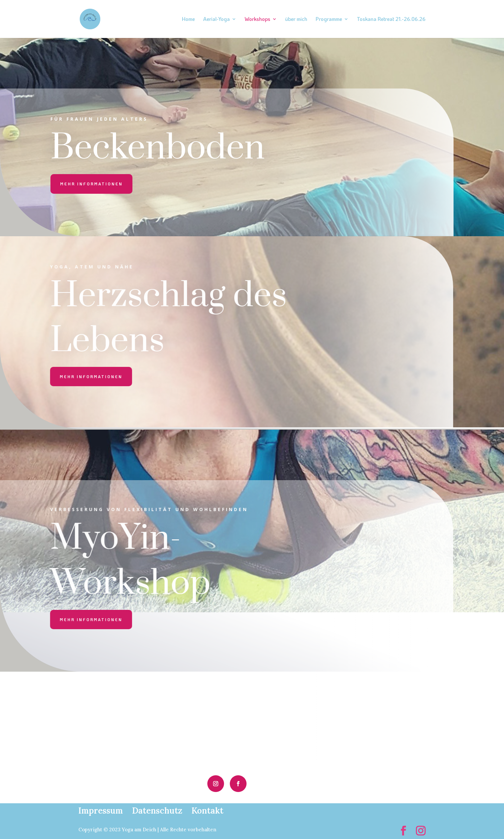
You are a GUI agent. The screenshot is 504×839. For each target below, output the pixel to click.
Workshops (257, 19)
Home (188, 19)
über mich (296, 19)
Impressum (101, 811)
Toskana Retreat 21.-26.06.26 (391, 19)
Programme (329, 19)
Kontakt (207, 811)
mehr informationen (91, 184)
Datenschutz (157, 811)
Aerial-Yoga (216, 19)
